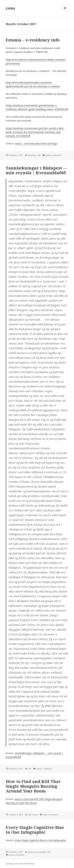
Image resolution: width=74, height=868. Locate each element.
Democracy (33, 852)
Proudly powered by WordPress (20, 864)
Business (32, 155)
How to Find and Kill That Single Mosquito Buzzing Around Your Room (33, 786)
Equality (43, 852)
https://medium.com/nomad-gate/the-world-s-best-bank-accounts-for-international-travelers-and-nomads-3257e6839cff (35, 132)
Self (39, 155)
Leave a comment (53, 155)
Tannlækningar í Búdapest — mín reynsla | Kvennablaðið (36, 170)
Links (10, 8)
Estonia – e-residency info (33, 40)
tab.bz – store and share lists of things (36, 143)
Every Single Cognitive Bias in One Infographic (35, 830)
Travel (35, 815)
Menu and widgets (65, 11)
